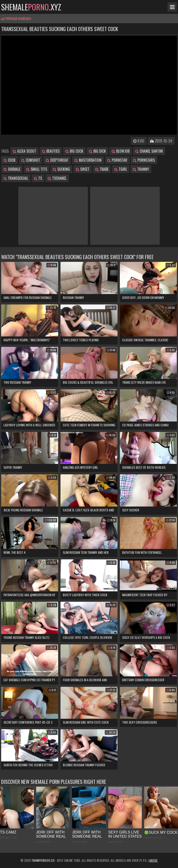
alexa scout (24, 151)
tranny (141, 169)
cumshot (31, 160)
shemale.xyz (31, 7)
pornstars (144, 160)
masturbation (88, 160)
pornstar (117, 160)
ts (38, 178)
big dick (97, 151)
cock (10, 160)
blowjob (121, 151)
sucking (61, 169)
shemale (12, 169)
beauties (51, 151)
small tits (37, 169)
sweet (83, 169)
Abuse (153, 860)
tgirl (121, 169)
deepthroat (57, 160)
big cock (74, 151)
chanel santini (149, 151)
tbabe (102, 169)
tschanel (57, 178)
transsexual (16, 178)
